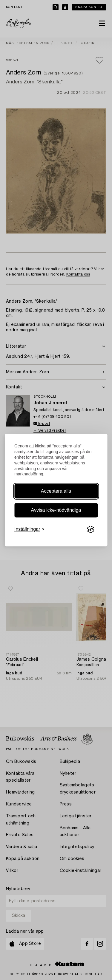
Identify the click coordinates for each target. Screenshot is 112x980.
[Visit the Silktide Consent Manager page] (90, 530)
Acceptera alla (56, 491)
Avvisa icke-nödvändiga (56, 510)
